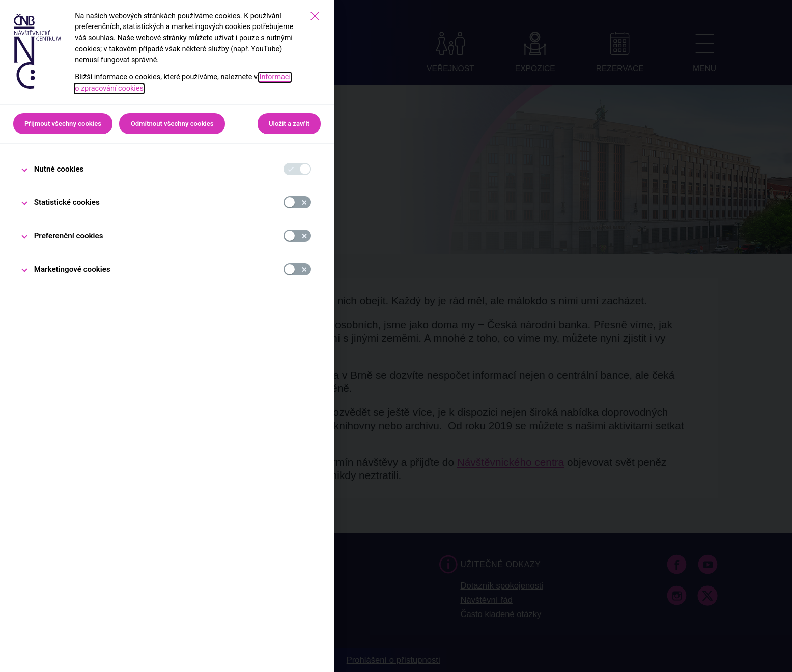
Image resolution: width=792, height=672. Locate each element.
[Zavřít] (315, 16)
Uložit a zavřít (289, 123)
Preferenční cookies (69, 236)
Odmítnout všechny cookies (172, 123)
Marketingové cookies (72, 269)
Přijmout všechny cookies (63, 123)
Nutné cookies (59, 169)
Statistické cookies (67, 202)
